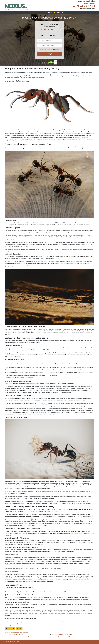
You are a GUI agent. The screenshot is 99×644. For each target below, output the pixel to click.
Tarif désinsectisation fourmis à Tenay (62, 634)
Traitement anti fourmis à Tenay (15, 634)
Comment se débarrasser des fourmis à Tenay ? (19, 637)
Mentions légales (15, 642)
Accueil (7, 642)
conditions (49, 50)
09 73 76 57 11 (84, 6)
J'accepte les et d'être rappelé (50, 50)
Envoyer (49, 54)
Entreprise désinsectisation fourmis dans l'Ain (17, 632)
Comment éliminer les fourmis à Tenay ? (63, 637)
